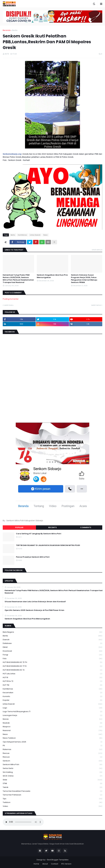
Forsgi (52, 655)
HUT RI (52, 678)
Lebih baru (9, 305)
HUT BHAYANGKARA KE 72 (52, 670)
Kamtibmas (22, 235)
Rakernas (52, 749)
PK (52, 746)
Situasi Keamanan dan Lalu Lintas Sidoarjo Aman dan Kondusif (35, 602)
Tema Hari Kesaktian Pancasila (52, 791)
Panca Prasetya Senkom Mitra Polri (33, 557)
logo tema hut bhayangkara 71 (52, 712)
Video (52, 806)
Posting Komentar (11, 299)
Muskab (52, 723)
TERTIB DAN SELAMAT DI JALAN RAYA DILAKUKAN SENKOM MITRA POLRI (48, 545)
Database (52, 643)
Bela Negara (52, 632)
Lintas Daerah (35, 235)
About (45, 864)
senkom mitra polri (52, 765)
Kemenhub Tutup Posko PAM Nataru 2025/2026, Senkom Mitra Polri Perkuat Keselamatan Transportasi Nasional (18, 279)
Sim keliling (52, 772)
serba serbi (52, 768)
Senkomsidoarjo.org (12, 154)
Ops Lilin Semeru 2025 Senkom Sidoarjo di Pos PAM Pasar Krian (34, 610)
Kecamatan (52, 693)
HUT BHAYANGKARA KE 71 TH (52, 666)
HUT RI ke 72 (52, 681)
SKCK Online (52, 776)
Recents (52, 527)
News (45, 235)
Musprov (52, 727)
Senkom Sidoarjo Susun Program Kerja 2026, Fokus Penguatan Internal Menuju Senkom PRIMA (84, 279)
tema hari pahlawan (52, 795)
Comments (86, 527)
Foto (52, 659)
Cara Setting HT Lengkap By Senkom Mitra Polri (39, 534)
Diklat (52, 647)
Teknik (52, 787)
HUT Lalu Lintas (52, 674)
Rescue (52, 753)
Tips (52, 799)
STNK (52, 784)
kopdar (52, 700)
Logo (52, 708)
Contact (55, 864)
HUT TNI (52, 685)
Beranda (7, 30)
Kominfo (52, 697)
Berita (15, 30)
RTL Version (66, 864)
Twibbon (52, 802)
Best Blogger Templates (58, 860)
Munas (52, 719)
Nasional (52, 731)
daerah (52, 640)
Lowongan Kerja (52, 715)
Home (36, 864)
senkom (52, 761)
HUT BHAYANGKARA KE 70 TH (52, 662)
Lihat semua (97, 250)
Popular (19, 527)
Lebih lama (96, 305)
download (52, 651)
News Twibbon (52, 738)
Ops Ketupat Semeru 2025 (52, 742)
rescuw (52, 757)
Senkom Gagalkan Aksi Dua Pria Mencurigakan (52, 276)
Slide (52, 780)
